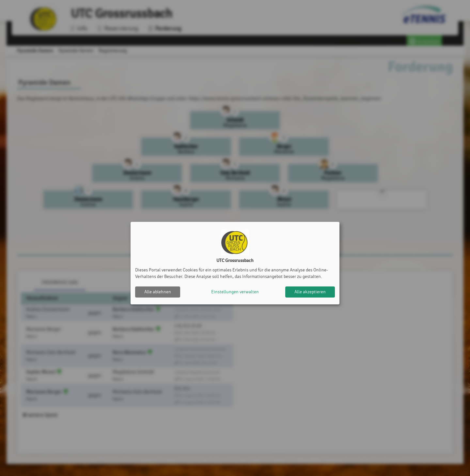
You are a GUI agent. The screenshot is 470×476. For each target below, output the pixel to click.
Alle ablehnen (158, 292)
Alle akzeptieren (310, 292)
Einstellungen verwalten (235, 292)
